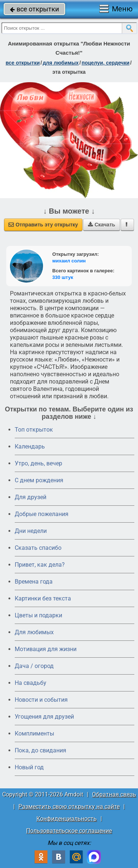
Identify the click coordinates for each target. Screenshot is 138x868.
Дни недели (31, 531)
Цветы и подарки (38, 615)
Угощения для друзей (44, 717)
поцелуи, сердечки (106, 63)
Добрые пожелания (42, 514)
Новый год (29, 767)
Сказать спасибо (38, 548)
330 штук (63, 277)
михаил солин (69, 261)
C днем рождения (39, 480)
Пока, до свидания (40, 750)
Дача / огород (34, 666)
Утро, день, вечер (38, 463)
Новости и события (41, 700)
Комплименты (34, 733)
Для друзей (31, 497)
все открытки (34, 9)
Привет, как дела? (40, 565)
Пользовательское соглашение (69, 831)
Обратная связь (114, 794)
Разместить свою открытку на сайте (69, 807)
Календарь (30, 446)
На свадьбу (31, 683)
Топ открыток (34, 430)
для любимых (61, 63)
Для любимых (34, 632)
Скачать (102, 225)
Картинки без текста (43, 598)
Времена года (34, 582)
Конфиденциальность (67, 819)
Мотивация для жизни (46, 649)
